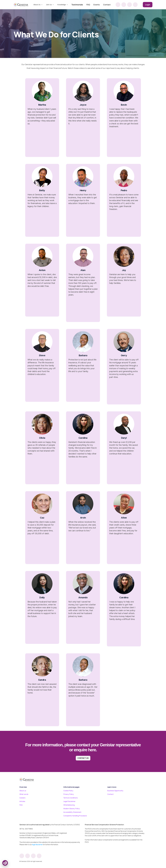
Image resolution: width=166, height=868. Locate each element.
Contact (107, 5)
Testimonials (77, 5)
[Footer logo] (27, 780)
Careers (22, 798)
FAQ (88, 5)
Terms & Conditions (71, 798)
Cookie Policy (68, 791)
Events (97, 5)
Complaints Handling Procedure (75, 816)
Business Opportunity (115, 791)
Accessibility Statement (72, 812)
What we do (24, 794)
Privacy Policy (69, 794)
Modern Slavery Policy (72, 808)
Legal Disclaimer (69, 801)
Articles (22, 801)
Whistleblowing (69, 805)
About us (23, 791)
